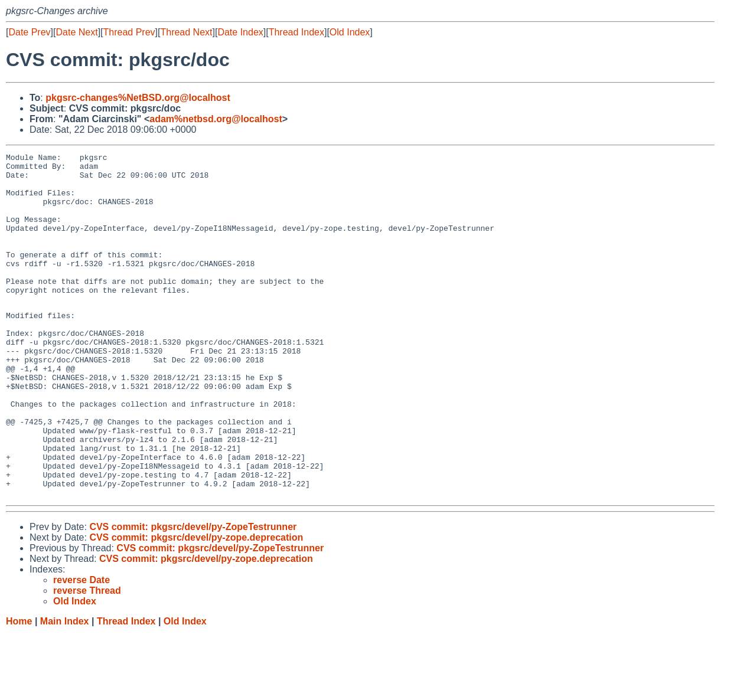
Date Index (240, 32)
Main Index (65, 688)
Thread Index (296, 32)
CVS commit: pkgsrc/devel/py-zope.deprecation (196, 605)
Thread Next (186, 32)
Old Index (350, 32)
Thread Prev (129, 32)
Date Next (76, 32)
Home (19, 688)
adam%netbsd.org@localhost (216, 119)
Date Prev (29, 32)
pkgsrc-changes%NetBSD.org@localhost (138, 98)
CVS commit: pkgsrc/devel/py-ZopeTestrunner (193, 594)
